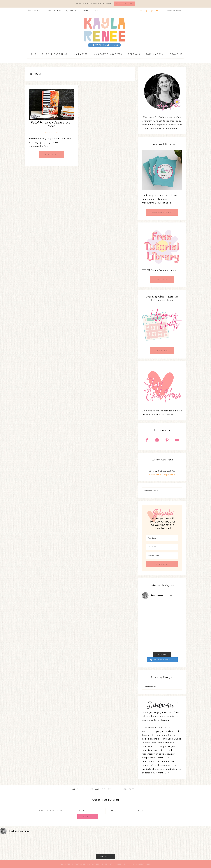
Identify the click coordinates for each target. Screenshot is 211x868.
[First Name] (162, 538)
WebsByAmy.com (143, 864)
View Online (155, 475)
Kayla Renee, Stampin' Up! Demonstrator (105, 32)
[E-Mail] (151, 811)
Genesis (100, 864)
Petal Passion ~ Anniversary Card (52, 124)
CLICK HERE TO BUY (162, 212)
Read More (52, 154)
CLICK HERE (162, 279)
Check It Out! (124, 4)
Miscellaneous (51, 133)
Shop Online (169, 475)
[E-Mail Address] (162, 556)
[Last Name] (162, 547)
